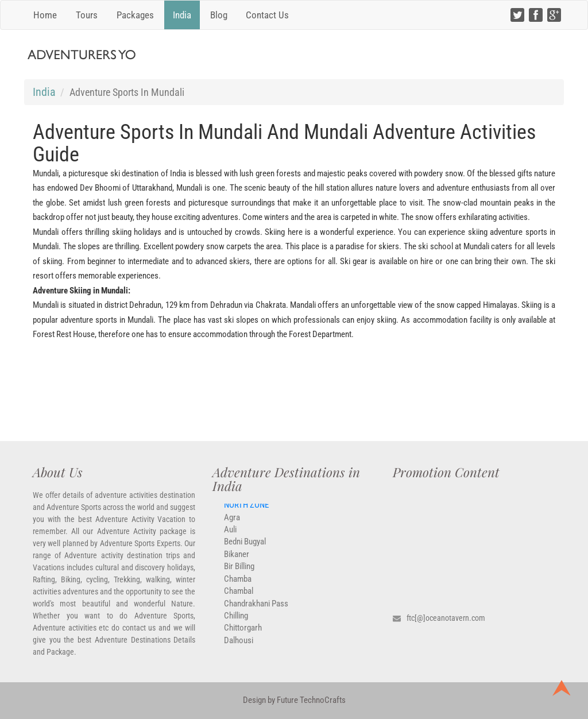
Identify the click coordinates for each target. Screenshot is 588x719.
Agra (232, 523)
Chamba (238, 585)
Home (45, 15)
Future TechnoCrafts (310, 700)
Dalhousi (239, 646)
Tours (87, 15)
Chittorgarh (243, 633)
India (182, 15)
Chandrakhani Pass (256, 609)
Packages (135, 15)
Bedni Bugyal (245, 548)
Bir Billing (239, 572)
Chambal (239, 597)
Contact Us (267, 15)
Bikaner (237, 560)
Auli (230, 535)
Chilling (236, 621)
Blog (219, 15)
